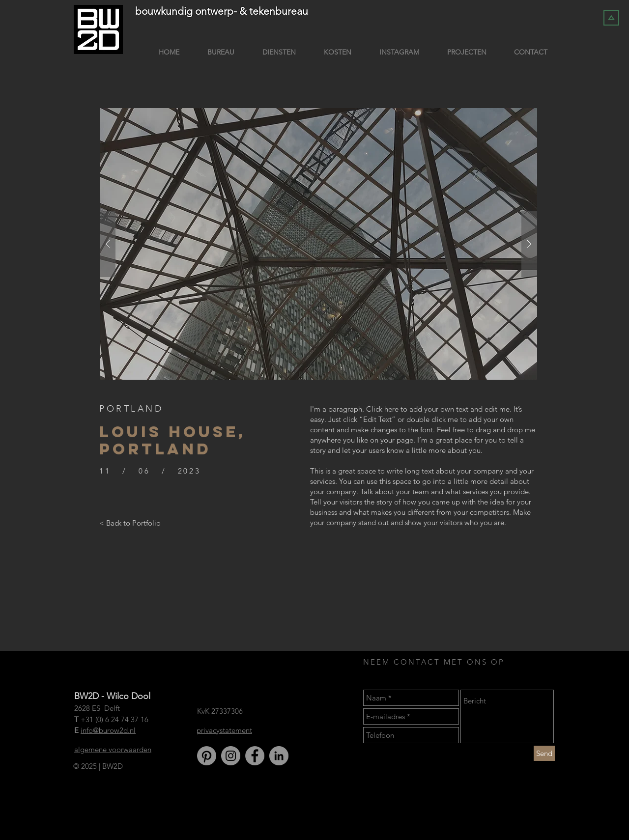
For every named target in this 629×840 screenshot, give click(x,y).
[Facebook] (255, 756)
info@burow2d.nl (108, 730)
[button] (318, 244)
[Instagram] (231, 756)
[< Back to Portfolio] (130, 523)
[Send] (544, 753)
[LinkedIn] (279, 756)
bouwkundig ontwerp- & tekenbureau (222, 11)
